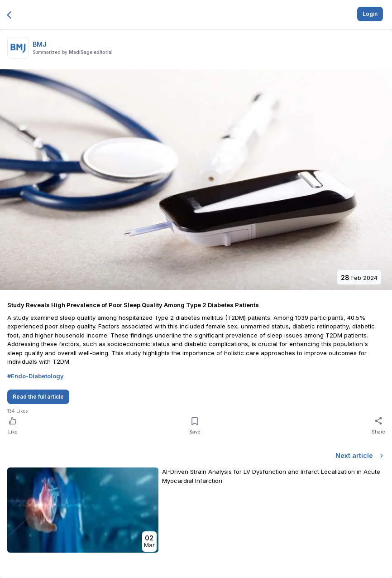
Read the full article (38, 397)
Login (370, 14)
